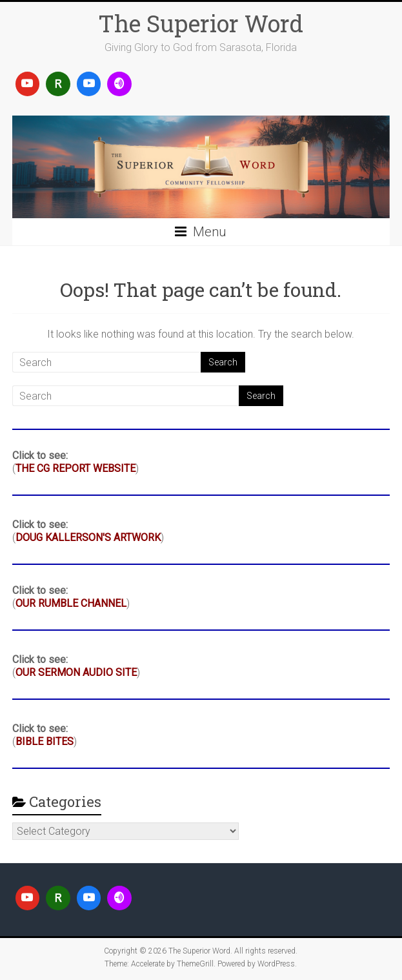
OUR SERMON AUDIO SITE (76, 672)
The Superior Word (201, 23)
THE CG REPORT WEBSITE (75, 468)
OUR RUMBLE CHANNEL (71, 603)
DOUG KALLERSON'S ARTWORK (88, 537)
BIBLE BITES (45, 741)
